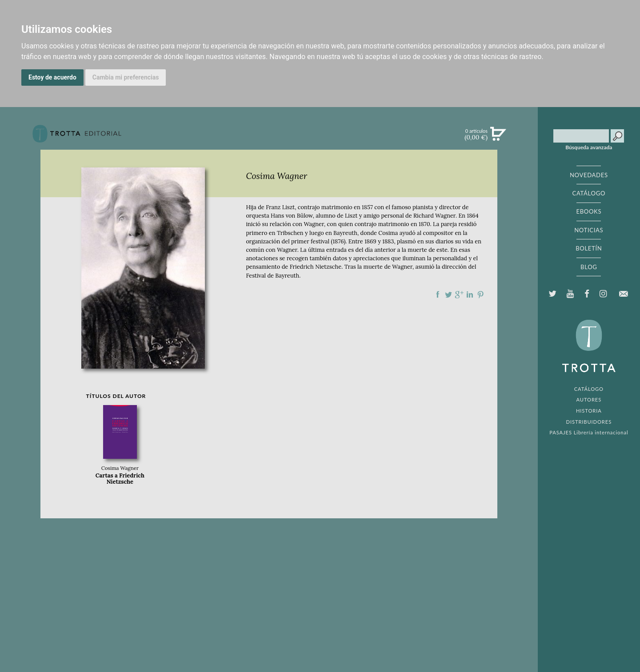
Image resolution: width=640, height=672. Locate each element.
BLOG (589, 267)
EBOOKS (589, 211)
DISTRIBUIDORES (589, 422)
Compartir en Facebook (438, 294)
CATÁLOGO (589, 193)
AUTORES (589, 400)
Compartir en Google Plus (459, 294)
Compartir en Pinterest (480, 294)
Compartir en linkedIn (470, 294)
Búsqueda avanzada (589, 147)
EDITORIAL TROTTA (589, 348)
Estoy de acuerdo (52, 77)
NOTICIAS (589, 230)
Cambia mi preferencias (126, 77)
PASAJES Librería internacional (589, 432)
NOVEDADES (589, 175)
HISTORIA (589, 411)
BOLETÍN (589, 248)
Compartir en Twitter (448, 294)
